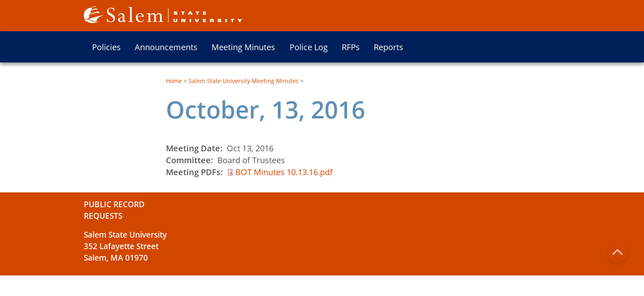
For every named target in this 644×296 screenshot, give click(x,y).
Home (174, 81)
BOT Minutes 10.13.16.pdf (284, 172)
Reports (389, 47)
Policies (106, 47)
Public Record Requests (114, 210)
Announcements (166, 47)
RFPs (351, 47)
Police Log (309, 47)
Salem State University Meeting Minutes (244, 81)
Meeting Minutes (243, 47)
